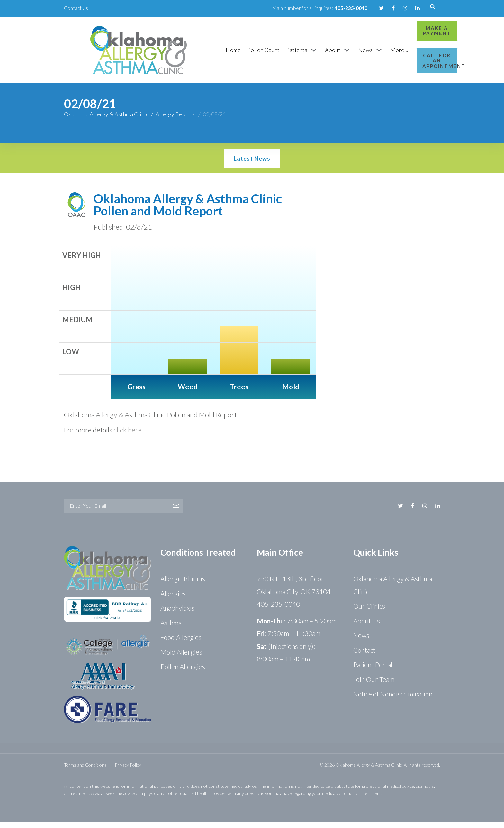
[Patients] (269, 53)
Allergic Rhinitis (183, 585)
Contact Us (76, 8)
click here (128, 436)
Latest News (252, 165)
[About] (305, 53)
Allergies (173, 600)
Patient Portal (373, 671)
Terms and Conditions (85, 771)
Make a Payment (412, 31)
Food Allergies (181, 644)
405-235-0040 (349, 8)
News (361, 642)
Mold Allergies (181, 658)
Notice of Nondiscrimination (393, 700)
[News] (337, 53)
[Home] (200, 53)
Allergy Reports (176, 121)
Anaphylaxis (177, 614)
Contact (364, 656)
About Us (367, 627)
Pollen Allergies (183, 673)
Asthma (171, 629)
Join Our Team (374, 686)
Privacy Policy (128, 771)
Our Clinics (369, 612)
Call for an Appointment (412, 58)
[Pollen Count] (230, 53)
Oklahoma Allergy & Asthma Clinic (106, 121)
